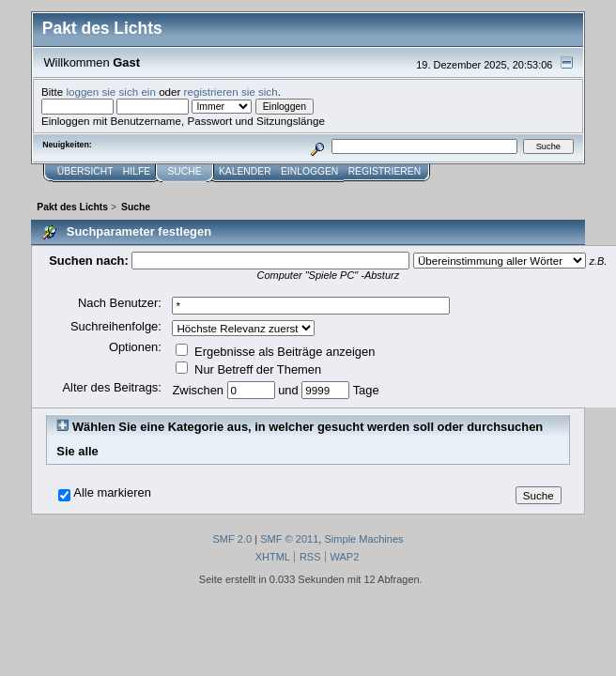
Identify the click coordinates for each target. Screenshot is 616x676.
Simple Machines (363, 539)
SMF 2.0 (232, 539)
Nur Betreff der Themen (248, 369)
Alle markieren (112, 493)
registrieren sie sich (231, 92)
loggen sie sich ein (111, 92)
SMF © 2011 (289, 539)
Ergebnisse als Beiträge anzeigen (275, 352)
